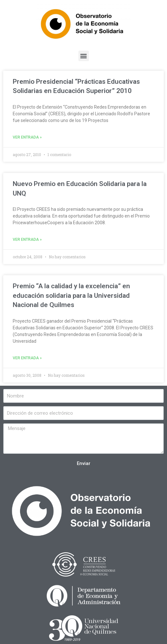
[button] (84, 56)
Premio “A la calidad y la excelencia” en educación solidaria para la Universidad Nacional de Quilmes (71, 295)
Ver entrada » (27, 137)
